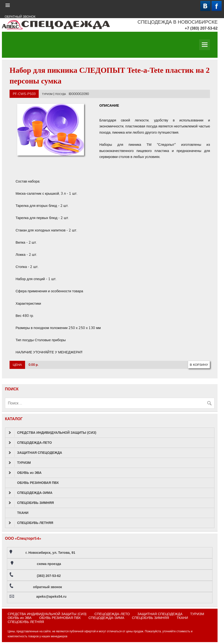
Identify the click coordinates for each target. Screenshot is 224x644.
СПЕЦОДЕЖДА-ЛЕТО (30, 443)
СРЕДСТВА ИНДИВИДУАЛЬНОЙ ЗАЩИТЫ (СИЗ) (52, 433)
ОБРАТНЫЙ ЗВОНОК (20, 17)
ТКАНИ (23, 513)
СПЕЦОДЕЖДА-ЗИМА (31, 493)
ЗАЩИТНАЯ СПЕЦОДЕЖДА (35, 453)
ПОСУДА (61, 94)
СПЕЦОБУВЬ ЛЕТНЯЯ (31, 523)
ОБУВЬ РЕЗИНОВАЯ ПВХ (38, 483)
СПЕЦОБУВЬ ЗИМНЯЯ (31, 503)
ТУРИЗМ (47, 94)
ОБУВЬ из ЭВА (25, 473)
